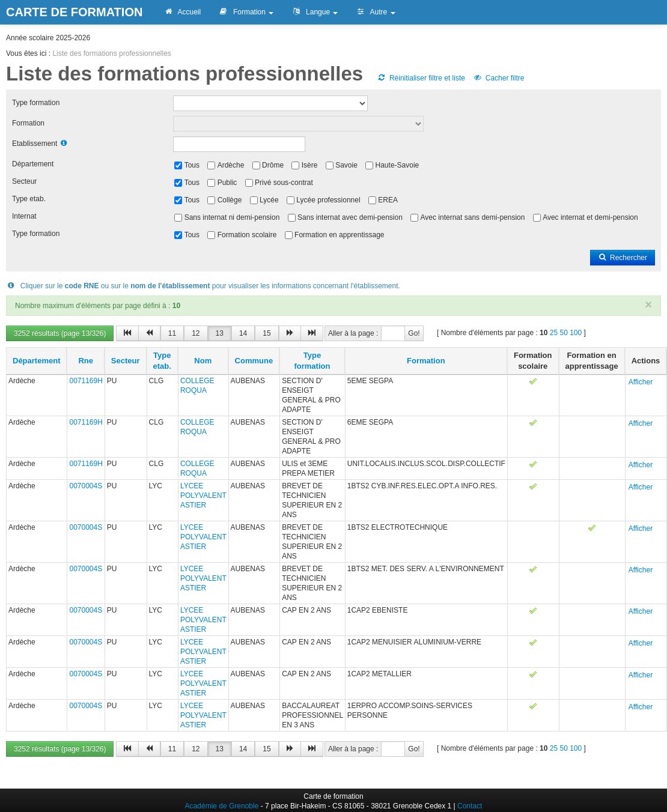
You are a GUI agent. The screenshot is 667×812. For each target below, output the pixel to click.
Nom (203, 361)
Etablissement (35, 144)
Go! (414, 333)
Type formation (36, 103)
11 (172, 333)
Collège (230, 200)
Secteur (24, 181)
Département (33, 164)
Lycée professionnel (328, 200)
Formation (246, 12)
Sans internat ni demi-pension (232, 217)
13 (220, 333)
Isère (310, 165)
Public (227, 183)
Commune (254, 361)
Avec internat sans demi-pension (473, 217)
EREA (388, 200)
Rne (86, 361)
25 (554, 333)
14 (243, 333)
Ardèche (231, 165)
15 (266, 333)
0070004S (86, 486)
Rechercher (623, 258)
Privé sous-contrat (284, 183)
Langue (315, 12)
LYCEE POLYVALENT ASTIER (203, 495)
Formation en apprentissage (339, 235)
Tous (192, 165)
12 (196, 333)
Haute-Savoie (397, 165)
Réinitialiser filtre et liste (421, 78)
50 (563, 333)
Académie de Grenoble (222, 806)
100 (576, 333)
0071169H (86, 381)
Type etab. (29, 199)
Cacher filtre (498, 78)
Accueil (182, 12)
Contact (470, 806)
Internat (24, 216)
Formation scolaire (247, 235)
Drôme (273, 165)
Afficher (641, 382)
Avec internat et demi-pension (590, 217)
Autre (375, 12)
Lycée (269, 200)
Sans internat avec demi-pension (350, 217)
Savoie (346, 165)
